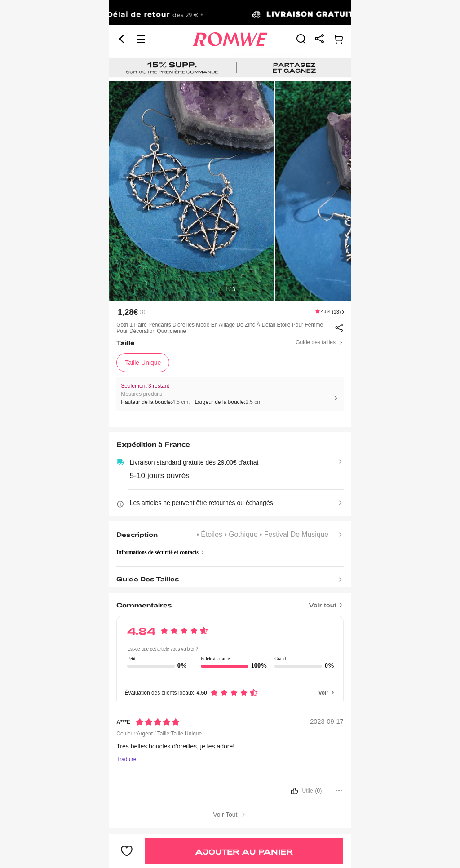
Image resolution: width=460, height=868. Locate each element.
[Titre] (230, 602)
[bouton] (230, 791)
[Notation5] (158, 722)
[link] (230, 13)
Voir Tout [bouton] (230, 815)
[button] (122, 39)
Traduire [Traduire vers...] (126, 759)
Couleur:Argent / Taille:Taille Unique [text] (159, 734)
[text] (230, 191)
